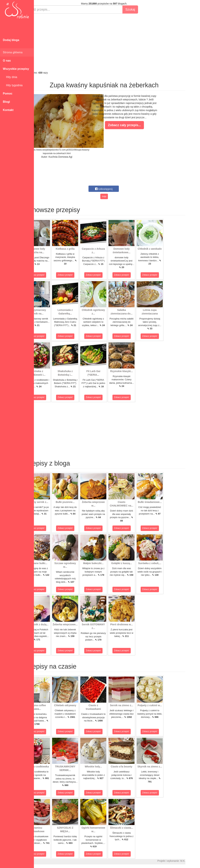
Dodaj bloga (11, 40)
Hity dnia (10, 77)
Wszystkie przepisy (16, 69)
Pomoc (8, 94)
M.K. (196, 861)
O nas (7, 61)
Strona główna (13, 52)
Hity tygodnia (13, 85)
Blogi (6, 102)
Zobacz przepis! (50, 275)
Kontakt (8, 110)
